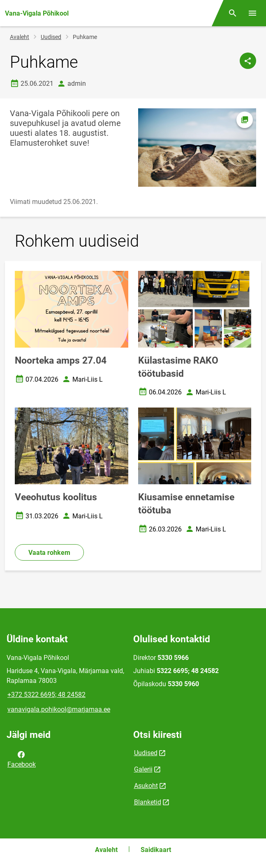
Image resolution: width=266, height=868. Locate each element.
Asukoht (146, 786)
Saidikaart (156, 850)
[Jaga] (248, 61)
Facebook (22, 759)
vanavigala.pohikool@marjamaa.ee (59, 709)
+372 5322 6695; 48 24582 (46, 695)
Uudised (51, 37)
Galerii (143, 769)
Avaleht (20, 37)
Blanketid (148, 802)
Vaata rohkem (49, 553)
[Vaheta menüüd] (252, 13)
